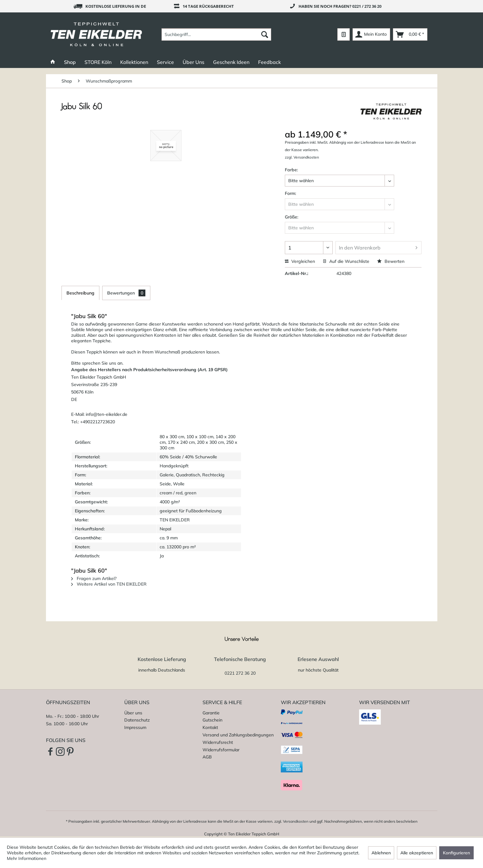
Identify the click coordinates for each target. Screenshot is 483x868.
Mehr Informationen (27, 858)
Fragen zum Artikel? (94, 578)
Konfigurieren (456, 853)
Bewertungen (126, 293)
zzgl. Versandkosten (302, 157)
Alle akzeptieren (417, 853)
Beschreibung (80, 293)
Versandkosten (296, 821)
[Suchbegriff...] (216, 34)
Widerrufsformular (221, 750)
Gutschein (212, 720)
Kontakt (210, 727)
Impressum (135, 727)
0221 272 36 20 (240, 673)
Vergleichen (300, 261)
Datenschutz (137, 720)
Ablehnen (381, 853)
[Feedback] (269, 62)
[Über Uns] (194, 62)
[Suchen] (265, 34)
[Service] (165, 62)
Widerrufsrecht (218, 742)
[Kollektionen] (134, 62)
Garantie (211, 713)
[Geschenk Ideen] (231, 62)
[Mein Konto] (371, 34)
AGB (207, 757)
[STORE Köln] (98, 62)
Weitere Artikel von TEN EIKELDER (109, 584)
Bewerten (391, 261)
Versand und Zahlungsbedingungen (238, 735)
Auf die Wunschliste (346, 261)
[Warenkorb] (410, 34)
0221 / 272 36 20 (367, 6)
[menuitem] (216, 34)
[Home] (53, 62)
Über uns (133, 713)
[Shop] (70, 62)
